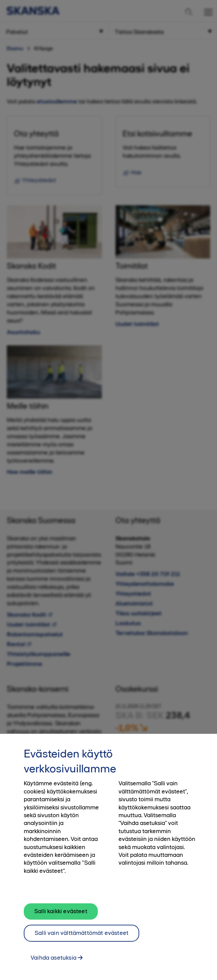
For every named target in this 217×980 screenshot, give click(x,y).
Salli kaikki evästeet (61, 915)
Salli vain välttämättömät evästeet (82, 936)
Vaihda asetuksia (53, 961)
